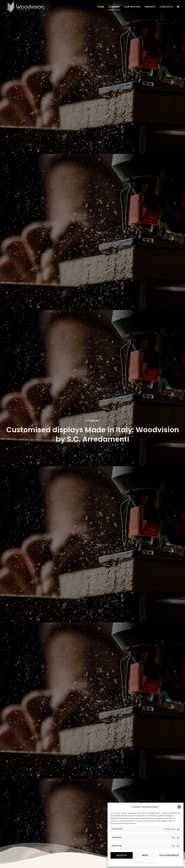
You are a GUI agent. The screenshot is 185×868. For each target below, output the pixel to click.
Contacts (166, 7)
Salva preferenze (169, 855)
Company (114, 7)
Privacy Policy (151, 862)
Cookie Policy (139, 862)
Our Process (132, 7)
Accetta (122, 855)
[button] (179, 807)
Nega (145, 855)
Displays (150, 7)
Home (101, 7)
